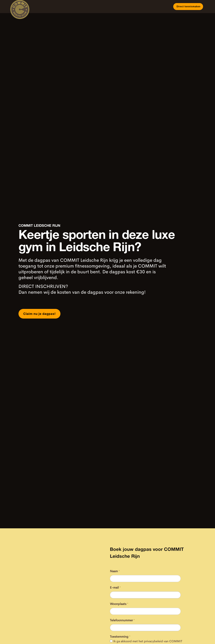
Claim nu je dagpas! (39, 314)
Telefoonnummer (122, 620)
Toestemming (120, 637)
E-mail (115, 588)
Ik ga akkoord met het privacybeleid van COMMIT (148, 641)
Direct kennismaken (188, 7)
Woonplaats (119, 604)
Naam (115, 571)
